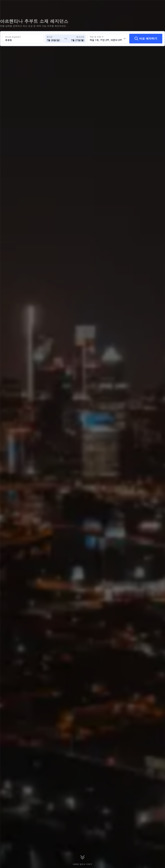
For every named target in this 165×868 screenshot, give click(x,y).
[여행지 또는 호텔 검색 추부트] (23, 39)
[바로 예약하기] (146, 39)
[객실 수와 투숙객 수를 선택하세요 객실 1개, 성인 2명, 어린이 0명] (108, 39)
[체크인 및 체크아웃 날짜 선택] (55, 39)
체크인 (50, 37)
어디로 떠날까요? (13, 37)
